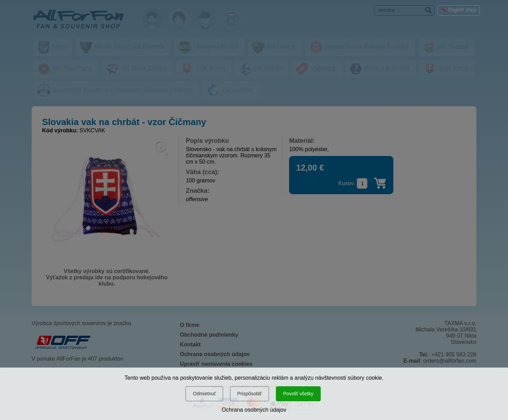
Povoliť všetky (298, 394)
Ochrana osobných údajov (254, 410)
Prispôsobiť (250, 394)
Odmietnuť (204, 394)
